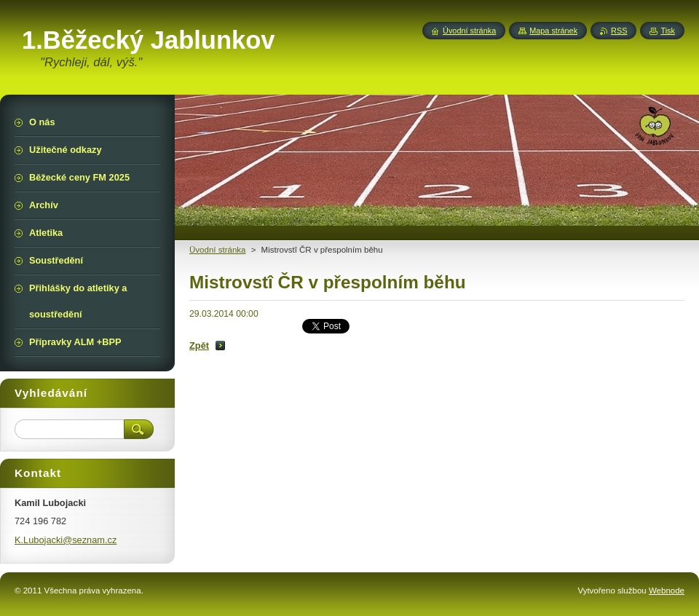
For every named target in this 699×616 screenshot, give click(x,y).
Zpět (199, 345)
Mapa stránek (553, 31)
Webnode (667, 591)
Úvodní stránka (469, 31)
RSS (619, 31)
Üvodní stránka (217, 250)
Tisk (668, 31)
